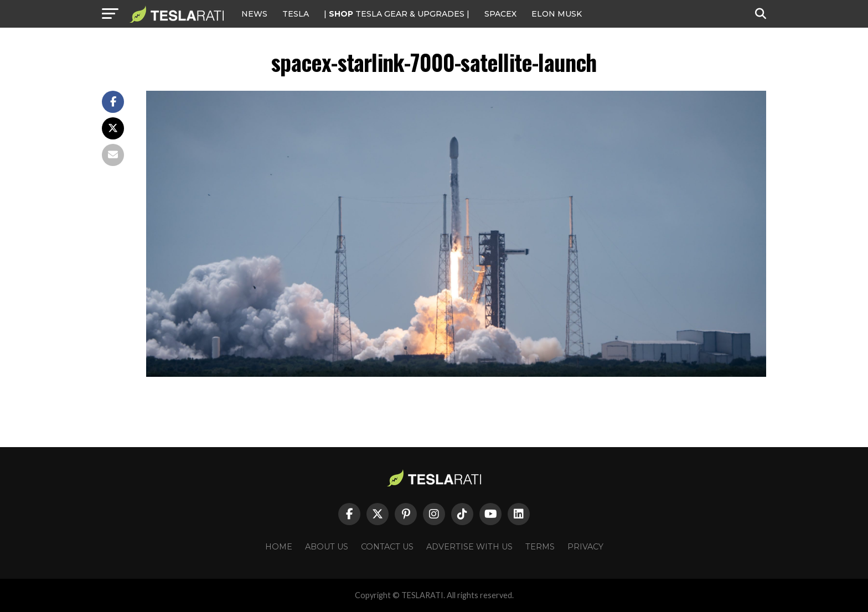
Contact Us (387, 547)
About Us (327, 547)
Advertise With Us (469, 547)
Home (279, 547)
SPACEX (500, 14)
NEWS (254, 14)
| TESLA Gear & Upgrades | (397, 14)
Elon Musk (557, 14)
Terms (540, 547)
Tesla (296, 14)
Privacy (585, 547)
